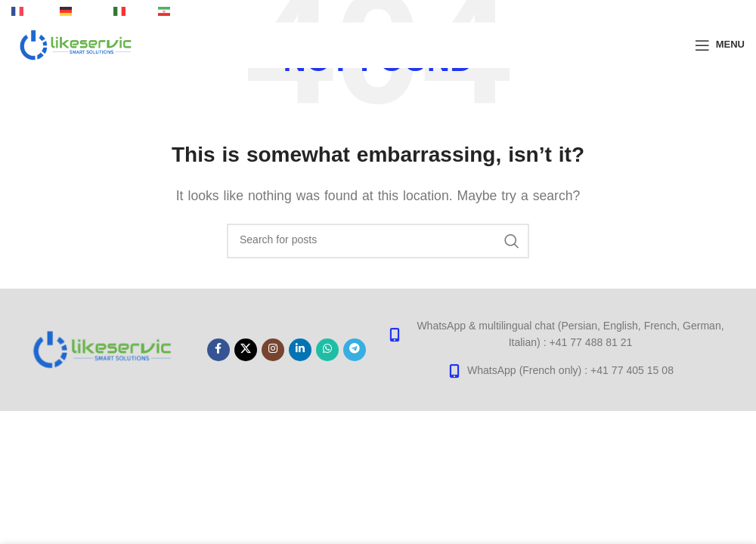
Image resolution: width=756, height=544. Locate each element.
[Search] (378, 241)
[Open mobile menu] (720, 45)
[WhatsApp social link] (327, 350)
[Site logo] (76, 45)
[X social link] (246, 350)
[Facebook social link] (218, 350)
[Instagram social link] (273, 350)
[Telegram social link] (355, 350)
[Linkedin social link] (300, 350)
